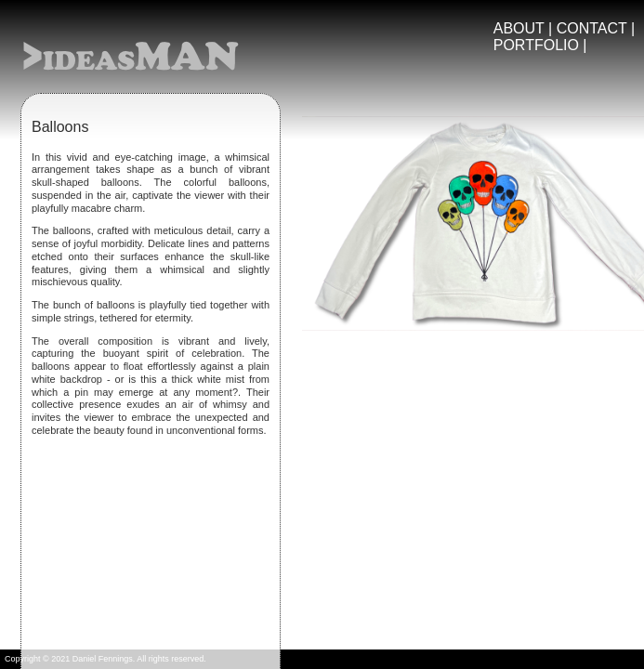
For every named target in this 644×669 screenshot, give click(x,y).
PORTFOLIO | (540, 45)
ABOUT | (525, 28)
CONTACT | (596, 28)
